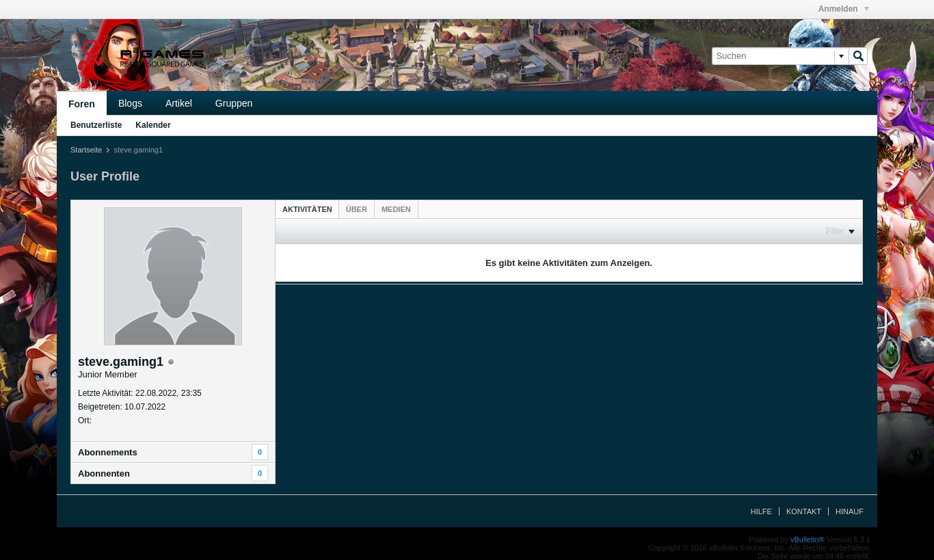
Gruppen (234, 103)
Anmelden (844, 9)
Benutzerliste (96, 125)
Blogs (130, 103)
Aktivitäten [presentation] (307, 209)
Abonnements (108, 452)
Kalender (153, 125)
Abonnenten (104, 474)
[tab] (307, 209)
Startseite (86, 150)
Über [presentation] (357, 209)
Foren (82, 104)
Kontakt (804, 511)
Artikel (179, 103)
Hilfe (761, 511)
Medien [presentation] (396, 209)
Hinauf (850, 511)
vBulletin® (808, 539)
